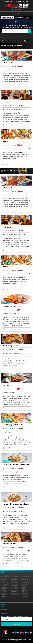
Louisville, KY (14, 584)
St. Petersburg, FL (26, 592)
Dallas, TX (4, 592)
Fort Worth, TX (15, 575)
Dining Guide (16, 13)
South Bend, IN (25, 590)
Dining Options (13, 41)
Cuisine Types (24, 41)
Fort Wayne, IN (5, 596)
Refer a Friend (5, 610)
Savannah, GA (25, 589)
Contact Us (26, 1)
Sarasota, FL (24, 587)
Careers (18, 1)
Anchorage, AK (5, 575)
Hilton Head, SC (15, 580)
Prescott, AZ (24, 581)
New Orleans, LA (15, 593)
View (4, 41)
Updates (3, 611)
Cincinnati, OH (16, 10)
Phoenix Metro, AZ (26, 578)
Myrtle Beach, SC (15, 589)
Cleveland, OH (5, 589)
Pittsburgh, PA (25, 580)
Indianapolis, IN (15, 581)
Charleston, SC (5, 584)
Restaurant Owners (9, 1)
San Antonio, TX (25, 583)
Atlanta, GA (4, 580)
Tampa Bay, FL (25, 595)
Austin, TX (4, 581)
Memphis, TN (14, 586)
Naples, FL (14, 590)
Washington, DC (25, 596)
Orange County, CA (16, 595)
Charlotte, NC (4, 586)
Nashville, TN (14, 592)
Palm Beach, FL (25, 575)
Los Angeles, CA (15, 583)
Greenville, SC (15, 578)
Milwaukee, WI (15, 587)
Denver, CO (4, 593)
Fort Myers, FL (4, 595)
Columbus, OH (5, 590)
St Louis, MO (24, 593)
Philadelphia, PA (25, 577)
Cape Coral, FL (5, 583)
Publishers (4, 608)
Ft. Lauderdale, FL (15, 577)
